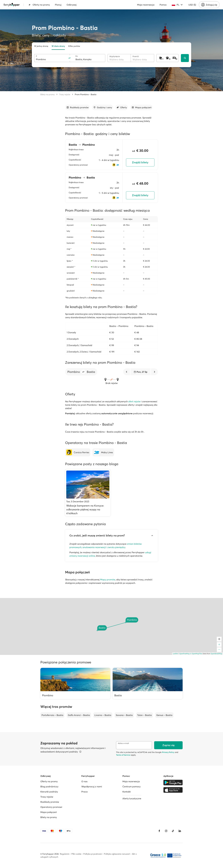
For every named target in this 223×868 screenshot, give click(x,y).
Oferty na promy (39, 5)
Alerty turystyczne (132, 798)
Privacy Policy (168, 752)
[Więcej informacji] (80, 752)
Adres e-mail (123, 743)
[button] (83, 372)
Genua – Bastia (164, 715)
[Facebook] (159, 831)
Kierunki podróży (49, 792)
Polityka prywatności (93, 854)
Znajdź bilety (140, 162)
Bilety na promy (48, 94)
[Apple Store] (173, 790)
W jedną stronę (41, 46)
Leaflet (175, 654)
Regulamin (65, 854)
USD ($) (192, 5)
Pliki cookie (76, 854)
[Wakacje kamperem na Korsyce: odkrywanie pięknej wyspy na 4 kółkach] (88, 493)
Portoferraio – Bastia (52, 715)
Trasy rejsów (65, 94)
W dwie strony (58, 46)
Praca (84, 792)
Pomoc (163, 5)
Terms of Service (123, 755)
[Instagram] (166, 831)
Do (77, 56)
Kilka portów (74, 46)
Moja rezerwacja (146, 5)
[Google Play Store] (173, 783)
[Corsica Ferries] (78, 452)
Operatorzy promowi (51, 807)
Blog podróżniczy (49, 786)
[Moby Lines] (103, 452)
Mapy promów (108, 580)
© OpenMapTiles (196, 654)
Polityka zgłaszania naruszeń (117, 854)
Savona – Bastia (124, 715)
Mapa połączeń (49, 812)
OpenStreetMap (216, 654)
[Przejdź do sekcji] (77, 107)
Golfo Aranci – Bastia (79, 715)
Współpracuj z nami (92, 786)
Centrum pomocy (131, 786)
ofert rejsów (134, 401)
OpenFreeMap (184, 654)
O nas (84, 781)
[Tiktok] (173, 831)
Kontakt (127, 792)
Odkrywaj (72, 5)
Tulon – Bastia (144, 715)
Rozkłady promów (50, 802)
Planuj (58, 5)
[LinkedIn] (180, 831)
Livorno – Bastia (103, 715)
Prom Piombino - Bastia (86, 94)
